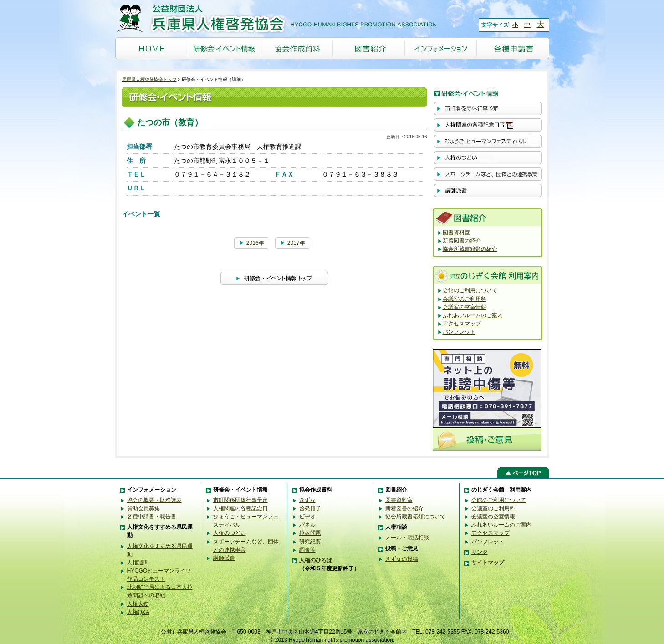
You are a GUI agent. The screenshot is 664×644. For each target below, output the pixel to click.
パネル (307, 525)
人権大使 (138, 604)
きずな (307, 500)
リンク (480, 552)
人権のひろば (316, 560)
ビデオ (307, 517)
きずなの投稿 (402, 559)
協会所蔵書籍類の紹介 (470, 249)
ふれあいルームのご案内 (473, 315)
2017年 (292, 243)
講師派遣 (224, 558)
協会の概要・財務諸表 (154, 500)
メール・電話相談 (407, 538)
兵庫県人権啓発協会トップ (149, 79)
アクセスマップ (462, 324)
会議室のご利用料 (465, 299)
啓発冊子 (310, 508)
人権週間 (138, 563)
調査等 (307, 550)
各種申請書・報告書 (152, 517)
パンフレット (459, 332)
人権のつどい (230, 533)
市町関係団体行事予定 (240, 500)
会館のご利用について (470, 290)
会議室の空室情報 (465, 307)
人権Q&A (138, 612)
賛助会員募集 (143, 508)
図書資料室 (456, 233)
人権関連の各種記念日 (240, 508)
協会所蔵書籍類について (415, 517)
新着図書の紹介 (462, 241)
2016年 (251, 243)
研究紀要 (310, 542)
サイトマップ (488, 563)
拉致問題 (310, 533)
